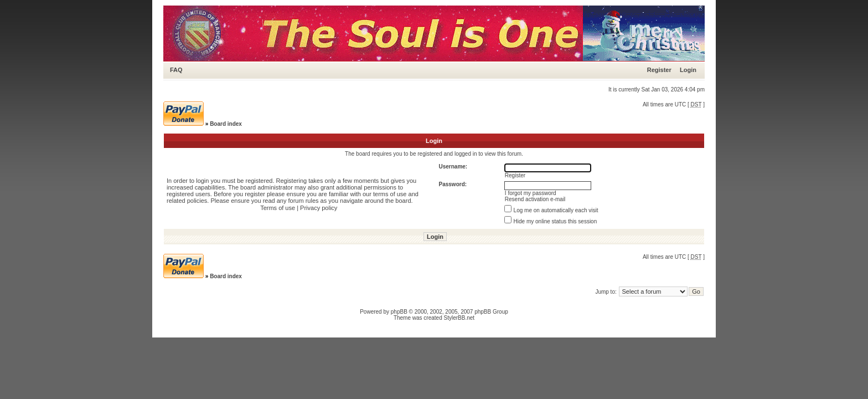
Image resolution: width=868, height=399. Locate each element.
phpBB (399, 312)
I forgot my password (531, 193)
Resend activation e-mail (535, 199)
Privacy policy (319, 208)
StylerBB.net (459, 318)
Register (659, 70)
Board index (226, 124)
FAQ (176, 70)
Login (688, 70)
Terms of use (278, 208)
